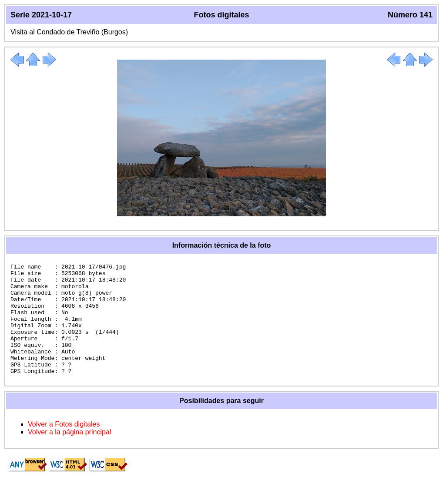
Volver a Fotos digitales (64, 446)
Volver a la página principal (69, 454)
